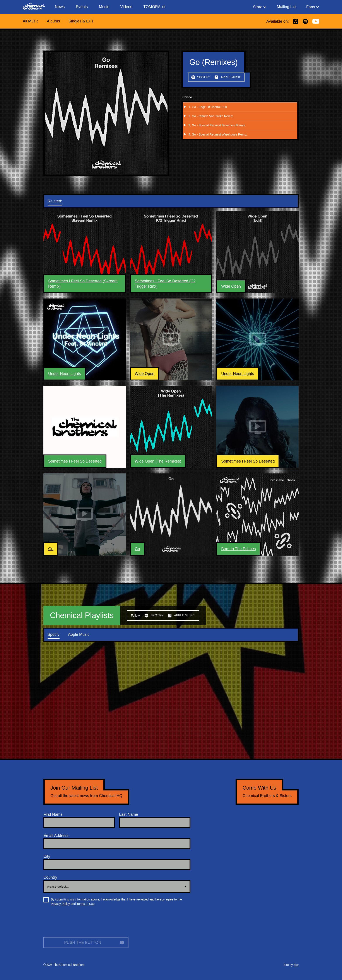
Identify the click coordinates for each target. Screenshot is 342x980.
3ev (296, 965)
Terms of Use (85, 904)
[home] (36, 7)
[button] (260, 7)
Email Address (56, 836)
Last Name (129, 814)
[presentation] (77, 923)
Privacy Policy (60, 904)
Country (50, 877)
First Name (53, 814)
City (47, 856)
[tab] (59, 201)
